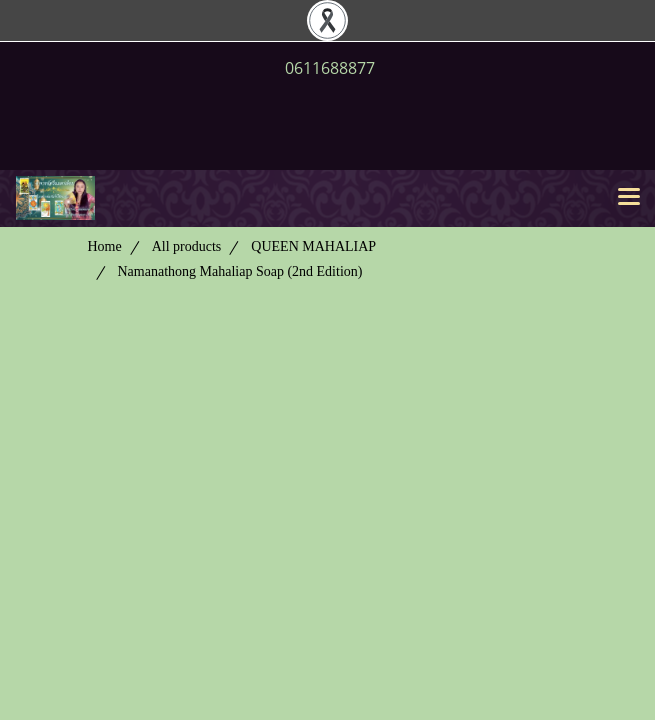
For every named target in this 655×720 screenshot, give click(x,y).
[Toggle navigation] (629, 198)
